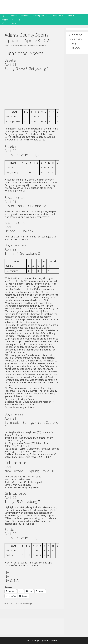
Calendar (13, 16)
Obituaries (25, 16)
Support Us (9, 20)
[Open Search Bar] (3, 23)
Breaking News (42, 16)
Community (59, 16)
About (72, 16)
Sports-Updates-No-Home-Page (20, 603)
